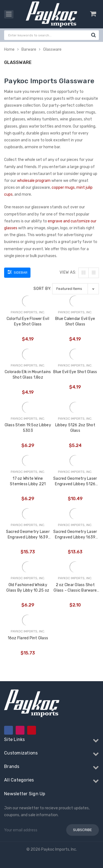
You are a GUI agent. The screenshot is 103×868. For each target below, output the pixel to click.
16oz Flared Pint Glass (28, 638)
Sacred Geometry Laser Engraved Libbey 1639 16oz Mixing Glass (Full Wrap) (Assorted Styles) (75, 535)
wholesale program (34, 181)
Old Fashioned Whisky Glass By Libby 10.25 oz (28, 588)
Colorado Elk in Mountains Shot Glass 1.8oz (28, 375)
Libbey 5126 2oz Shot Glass (75, 428)
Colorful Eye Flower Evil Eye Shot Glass (28, 321)
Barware (29, 49)
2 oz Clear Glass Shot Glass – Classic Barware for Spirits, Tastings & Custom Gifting (75, 588)
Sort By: (42, 289)
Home (9, 49)
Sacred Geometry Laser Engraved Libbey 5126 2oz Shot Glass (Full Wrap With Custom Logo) (75, 482)
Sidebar (17, 272)
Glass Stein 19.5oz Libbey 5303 (28, 428)
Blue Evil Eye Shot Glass (75, 372)
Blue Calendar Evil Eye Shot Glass (75, 321)
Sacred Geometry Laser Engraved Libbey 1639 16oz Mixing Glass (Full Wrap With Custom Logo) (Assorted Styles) (28, 535)
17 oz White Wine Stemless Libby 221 (28, 481)
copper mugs (63, 188)
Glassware (52, 49)
